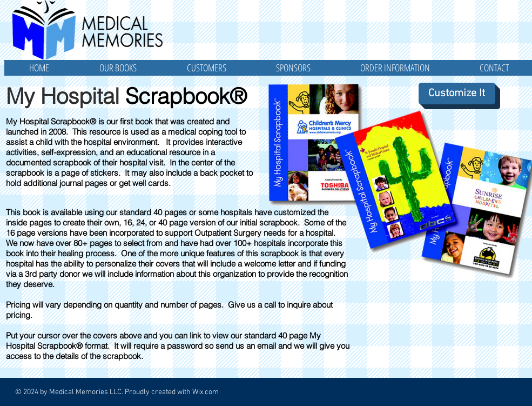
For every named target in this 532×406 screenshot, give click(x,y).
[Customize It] (457, 94)
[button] (118, 68)
